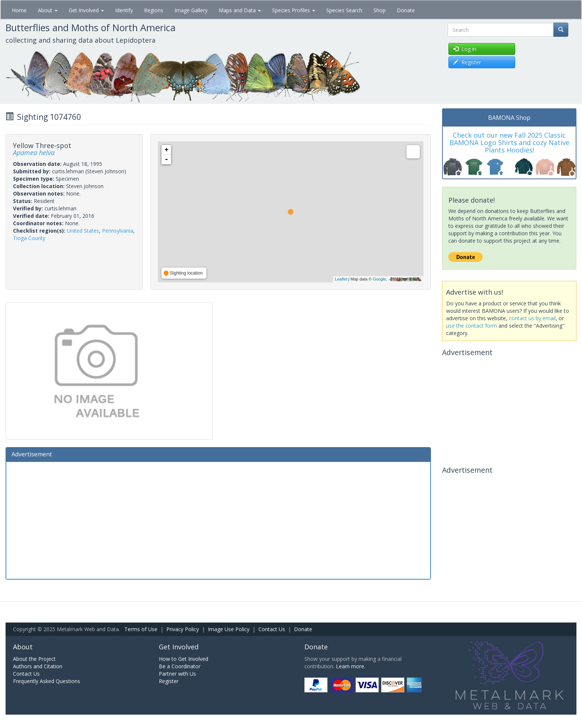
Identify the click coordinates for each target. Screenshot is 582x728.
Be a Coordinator (180, 666)
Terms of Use (141, 629)
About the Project (34, 659)
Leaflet (341, 279)
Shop (380, 10)
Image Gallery (191, 10)
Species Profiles (294, 10)
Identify (124, 10)
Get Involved (86, 10)
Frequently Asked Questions (47, 681)
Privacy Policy (183, 629)
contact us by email (532, 318)
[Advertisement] (218, 519)
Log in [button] (465, 49)
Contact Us (272, 629)
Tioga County (29, 238)
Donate (406, 10)
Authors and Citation (38, 666)
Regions (154, 10)
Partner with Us (177, 674)
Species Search (344, 10)
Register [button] (467, 62)
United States (83, 231)
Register (169, 681)
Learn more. (351, 666)
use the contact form (472, 326)
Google (379, 279)
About (48, 10)
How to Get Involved (184, 659)
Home (19, 10)
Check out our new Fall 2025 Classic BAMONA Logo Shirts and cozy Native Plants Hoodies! (509, 142)
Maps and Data (240, 10)
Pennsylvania (118, 231)
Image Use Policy (229, 629)
